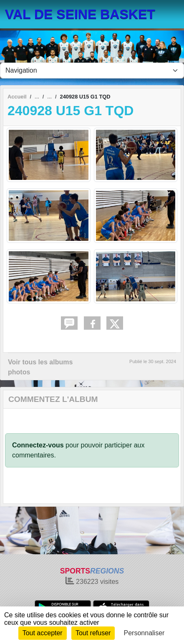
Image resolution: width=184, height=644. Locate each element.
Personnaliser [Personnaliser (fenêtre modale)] (144, 633)
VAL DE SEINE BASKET (80, 14)
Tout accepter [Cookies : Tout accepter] (43, 633)
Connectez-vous (38, 445)
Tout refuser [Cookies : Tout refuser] (93, 633)
